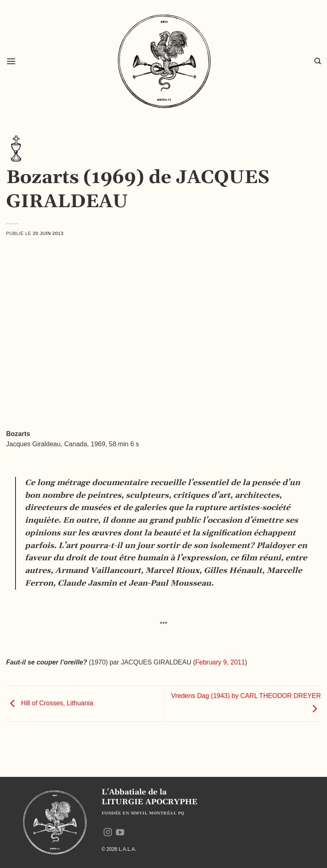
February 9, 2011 (220, 662)
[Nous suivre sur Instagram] (108, 833)
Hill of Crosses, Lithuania (50, 703)
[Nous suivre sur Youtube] (120, 833)
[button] (11, 61)
